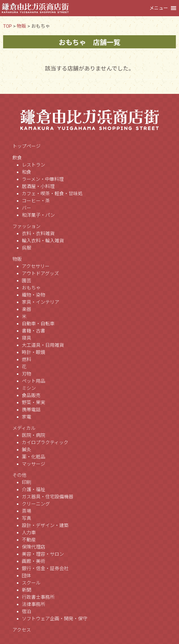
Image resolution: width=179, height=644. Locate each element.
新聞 (27, 590)
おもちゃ (31, 288)
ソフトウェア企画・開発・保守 (55, 619)
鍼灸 (27, 450)
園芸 (27, 281)
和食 (27, 172)
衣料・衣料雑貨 (38, 234)
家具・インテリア (41, 302)
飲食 (17, 158)
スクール (31, 583)
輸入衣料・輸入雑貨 (43, 241)
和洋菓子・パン (38, 215)
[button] (159, 8)
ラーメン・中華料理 (43, 179)
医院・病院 (34, 435)
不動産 (29, 540)
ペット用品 (34, 381)
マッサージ (34, 464)
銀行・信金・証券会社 (45, 569)
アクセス (22, 630)
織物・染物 (34, 295)
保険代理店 (34, 547)
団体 (27, 576)
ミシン (29, 388)
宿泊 (27, 612)
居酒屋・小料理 (38, 186)
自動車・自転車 (38, 324)
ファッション (27, 226)
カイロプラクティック (45, 443)
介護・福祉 (34, 490)
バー (27, 208)
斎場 (27, 511)
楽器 (27, 309)
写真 (27, 518)
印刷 (27, 482)
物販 (17, 259)
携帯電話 (31, 410)
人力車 (29, 533)
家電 (27, 417)
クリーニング (36, 504)
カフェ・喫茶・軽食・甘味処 (52, 194)
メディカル (24, 428)
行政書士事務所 (38, 597)
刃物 (27, 374)
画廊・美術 (34, 561)
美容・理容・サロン (43, 554)
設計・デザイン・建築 (45, 525)
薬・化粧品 (34, 457)
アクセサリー (36, 266)
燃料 (27, 360)
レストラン (34, 165)
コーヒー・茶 (36, 201)
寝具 (27, 338)
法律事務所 (34, 604)
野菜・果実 (34, 403)
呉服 (27, 248)
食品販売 (31, 395)
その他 (19, 475)
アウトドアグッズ (40, 274)
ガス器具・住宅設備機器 (48, 497)
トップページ (27, 146)
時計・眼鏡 (34, 352)
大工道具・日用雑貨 (43, 345)
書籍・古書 (34, 331)
